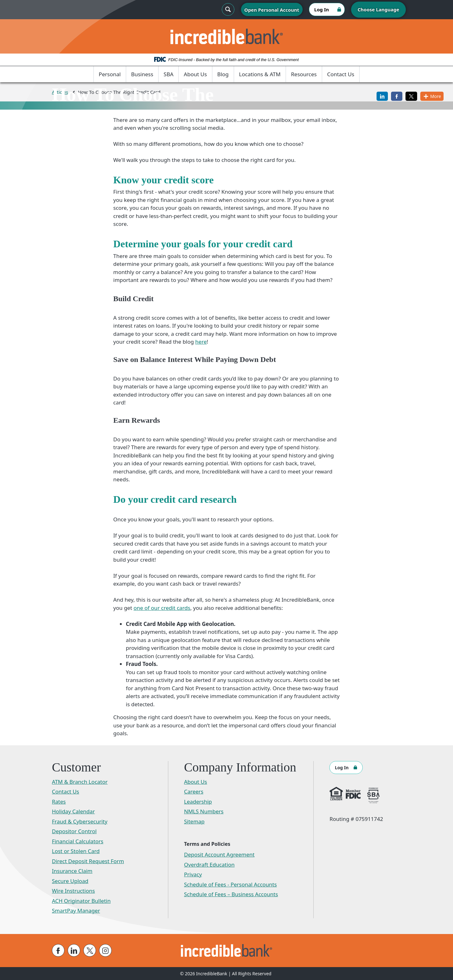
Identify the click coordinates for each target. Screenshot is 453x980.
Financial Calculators (78, 841)
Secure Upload (70, 881)
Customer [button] (76, 767)
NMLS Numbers (204, 811)
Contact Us (341, 74)
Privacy (193, 874)
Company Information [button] (240, 767)
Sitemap (194, 821)
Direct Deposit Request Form (88, 861)
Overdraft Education (209, 865)
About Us (195, 74)
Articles (60, 92)
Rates (59, 802)
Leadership (198, 802)
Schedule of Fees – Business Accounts (231, 894)
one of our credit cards (162, 608)
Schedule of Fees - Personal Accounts (230, 884)
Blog (223, 74)
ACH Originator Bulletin (81, 901)
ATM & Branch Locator (80, 782)
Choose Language (378, 9)
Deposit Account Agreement (219, 854)
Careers (194, 791)
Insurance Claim (72, 871)
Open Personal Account (272, 10)
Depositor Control (74, 831)
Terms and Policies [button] (207, 844)
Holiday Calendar (73, 811)
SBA (168, 74)
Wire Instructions (73, 891)
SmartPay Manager (76, 911)
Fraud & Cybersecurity (80, 821)
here (201, 342)
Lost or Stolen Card (76, 851)
